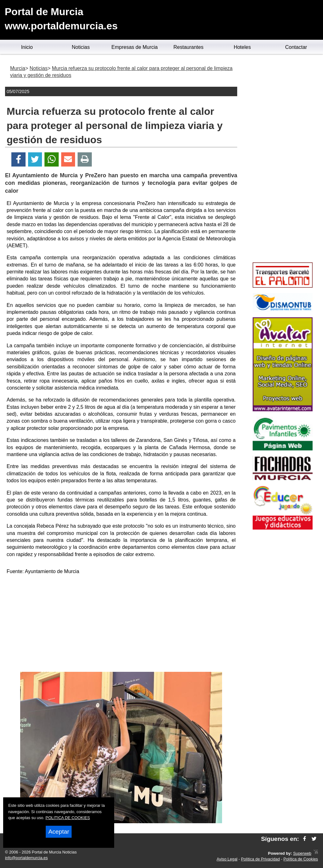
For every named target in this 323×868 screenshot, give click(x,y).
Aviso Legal (227, 859)
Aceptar (59, 832)
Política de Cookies (301, 859)
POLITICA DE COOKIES (68, 818)
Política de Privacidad (260, 859)
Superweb (302, 853)
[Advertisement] (121, 625)
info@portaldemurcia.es (26, 858)
